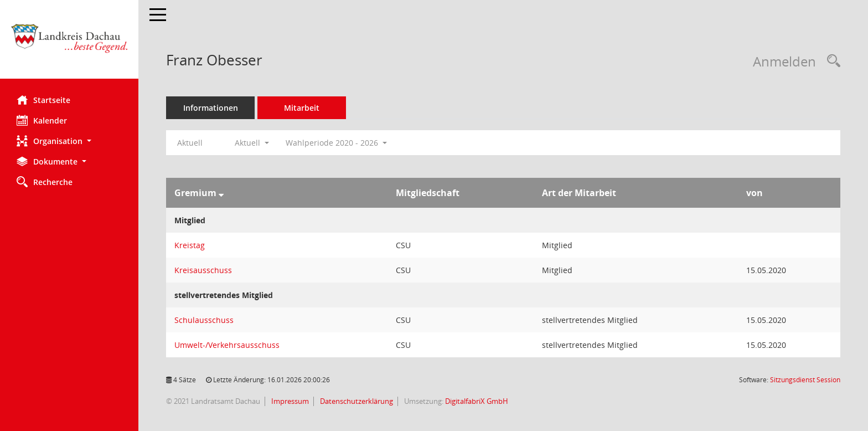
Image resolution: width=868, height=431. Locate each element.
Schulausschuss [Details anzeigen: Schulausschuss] (204, 320)
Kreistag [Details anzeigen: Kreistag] (190, 245)
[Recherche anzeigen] (831, 61)
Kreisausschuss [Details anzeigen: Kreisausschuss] (203, 270)
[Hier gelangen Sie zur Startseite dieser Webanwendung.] (69, 43)
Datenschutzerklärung (356, 401)
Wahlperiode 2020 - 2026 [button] (336, 143)
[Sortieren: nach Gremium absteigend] (221, 193)
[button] (69, 141)
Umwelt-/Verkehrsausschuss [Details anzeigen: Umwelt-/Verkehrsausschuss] (227, 345)
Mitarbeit (302, 108)
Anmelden (784, 61)
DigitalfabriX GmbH (477, 401)
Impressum (289, 401)
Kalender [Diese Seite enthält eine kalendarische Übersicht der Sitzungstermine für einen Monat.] (42, 120)
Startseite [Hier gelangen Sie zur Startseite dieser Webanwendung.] (43, 100)
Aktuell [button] (252, 143)
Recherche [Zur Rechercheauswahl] (45, 182)
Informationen (211, 108)
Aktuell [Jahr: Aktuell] (190, 143)
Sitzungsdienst (805, 380)
